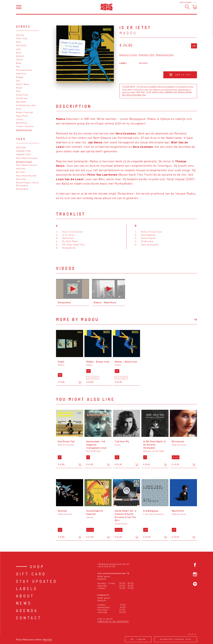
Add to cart (180, 75)
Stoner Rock (22, 95)
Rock (19, 42)
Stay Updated (37, 581)
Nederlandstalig (24, 130)
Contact (29, 618)
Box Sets (21, 172)
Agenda (27, 610)
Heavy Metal (22, 116)
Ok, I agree (138, 639)
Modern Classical (25, 112)
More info (47, 639)
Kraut (19, 109)
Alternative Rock (24, 70)
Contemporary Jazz (26, 105)
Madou (128, 33)
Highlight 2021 (147, 55)
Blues (19, 63)
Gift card (31, 574)
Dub (18, 81)
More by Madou (78, 319)
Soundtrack (22, 98)
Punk (18, 91)
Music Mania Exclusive (27, 158)
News (24, 603)
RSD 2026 (21, 147)
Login (195, 2)
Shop (37, 566)
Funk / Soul (22, 38)
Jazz (18, 49)
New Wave (21, 102)
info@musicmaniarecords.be (113, 564)
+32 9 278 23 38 (106, 566)
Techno (20, 59)
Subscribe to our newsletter (113, 621)
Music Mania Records (26, 176)
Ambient (20, 56)
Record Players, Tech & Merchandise (27, 184)
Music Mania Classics (27, 165)
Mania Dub (21, 179)
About (25, 596)
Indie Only (21, 168)
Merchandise (22, 189)
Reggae (20, 77)
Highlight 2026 (23, 151)
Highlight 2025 (23, 154)
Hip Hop (20, 35)
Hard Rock (21, 45)
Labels (27, 588)
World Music (22, 123)
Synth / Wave (22, 84)
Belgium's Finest (24, 161)
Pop (18, 67)
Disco (19, 52)
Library (20, 119)
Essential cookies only (176, 639)
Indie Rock (21, 74)
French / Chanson (25, 126)
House (19, 88)
